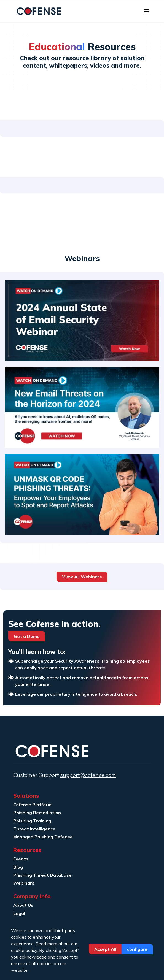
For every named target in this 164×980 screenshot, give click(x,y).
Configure (137, 949)
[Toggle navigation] (147, 11)
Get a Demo (27, 636)
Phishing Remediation (37, 813)
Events (21, 859)
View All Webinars (82, 577)
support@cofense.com (88, 775)
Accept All (105, 949)
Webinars (24, 883)
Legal (19, 913)
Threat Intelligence (34, 829)
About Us (23, 905)
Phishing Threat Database (42, 875)
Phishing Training (32, 821)
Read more (46, 944)
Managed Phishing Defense (43, 837)
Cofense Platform (32, 805)
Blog (18, 867)
